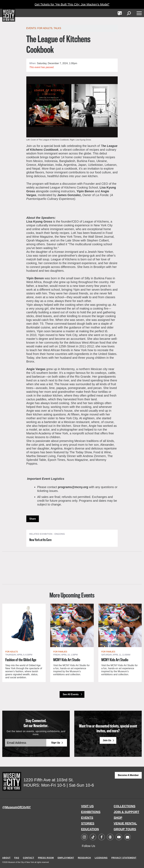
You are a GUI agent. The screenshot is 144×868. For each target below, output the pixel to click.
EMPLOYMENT (66, 857)
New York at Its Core (42, 540)
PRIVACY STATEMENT (124, 857)
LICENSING (101, 857)
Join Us (107, 740)
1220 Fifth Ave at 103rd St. (49, 780)
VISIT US (87, 806)
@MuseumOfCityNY (16, 807)
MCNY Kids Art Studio (66, 660)
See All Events (71, 694)
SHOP (118, 817)
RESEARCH (84, 857)
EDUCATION (90, 829)
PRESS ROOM (46, 857)
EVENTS (87, 817)
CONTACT (29, 857)
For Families (60, 652)
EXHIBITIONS (91, 812)
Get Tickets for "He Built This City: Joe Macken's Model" (72, 4)
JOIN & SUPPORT (127, 812)
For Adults (45, 28)
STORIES (88, 823)
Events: (32, 28)
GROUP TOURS (125, 829)
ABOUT (6, 857)
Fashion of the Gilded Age (20, 660)
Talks (57, 28)
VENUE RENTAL (125, 823)
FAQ (17, 857)
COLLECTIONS (125, 806)
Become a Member (128, 775)
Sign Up (56, 742)
